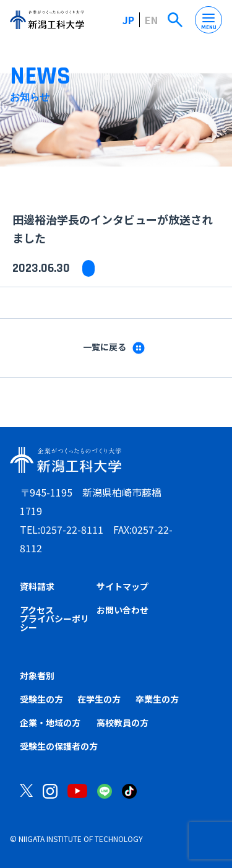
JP (128, 20)
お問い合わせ (122, 610)
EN (151, 20)
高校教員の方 (122, 723)
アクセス (37, 610)
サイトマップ (122, 586)
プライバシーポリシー (54, 623)
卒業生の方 (157, 699)
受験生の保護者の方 (59, 746)
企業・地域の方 (50, 723)
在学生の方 (99, 699)
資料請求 (37, 586)
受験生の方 (41, 699)
